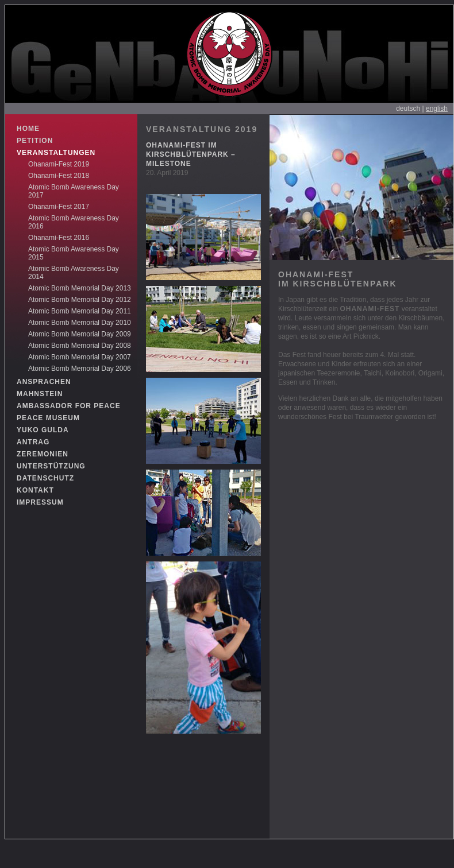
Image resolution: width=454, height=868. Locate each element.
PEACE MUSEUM (48, 418)
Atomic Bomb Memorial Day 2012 (80, 300)
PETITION (35, 141)
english (437, 108)
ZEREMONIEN (43, 454)
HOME (28, 129)
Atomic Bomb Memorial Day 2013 (80, 288)
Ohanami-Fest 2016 (59, 238)
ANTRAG (33, 442)
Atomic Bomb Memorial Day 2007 (80, 357)
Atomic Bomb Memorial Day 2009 (80, 334)
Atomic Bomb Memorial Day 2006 (80, 369)
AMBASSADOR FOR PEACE (69, 406)
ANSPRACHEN (44, 382)
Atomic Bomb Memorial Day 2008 (80, 346)
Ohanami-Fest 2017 (59, 207)
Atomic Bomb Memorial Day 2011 (80, 311)
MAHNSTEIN (40, 394)
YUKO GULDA (43, 430)
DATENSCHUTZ (45, 478)
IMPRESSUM (40, 502)
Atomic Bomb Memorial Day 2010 (80, 323)
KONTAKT (35, 490)
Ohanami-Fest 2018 (59, 176)
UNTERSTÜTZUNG (51, 466)
